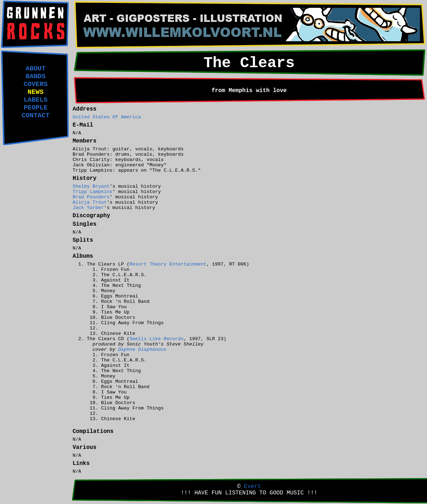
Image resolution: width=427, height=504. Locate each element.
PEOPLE (35, 108)
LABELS (35, 100)
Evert (253, 487)
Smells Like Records (157, 339)
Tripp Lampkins (93, 192)
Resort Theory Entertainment (168, 264)
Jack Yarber (88, 208)
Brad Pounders (91, 197)
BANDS (36, 76)
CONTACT (36, 116)
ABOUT (36, 69)
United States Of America (107, 117)
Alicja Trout (90, 202)
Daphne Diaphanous (142, 350)
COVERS (35, 84)
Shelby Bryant (91, 186)
